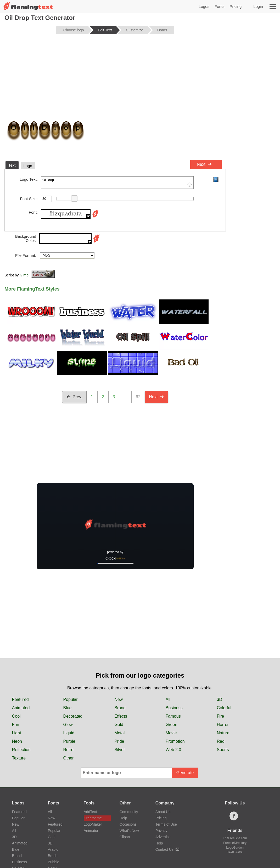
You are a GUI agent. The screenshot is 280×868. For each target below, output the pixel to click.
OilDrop (117, 183)
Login (258, 6)
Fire (221, 716)
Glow (68, 725)
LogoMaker (93, 824)
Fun (16, 725)
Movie (171, 733)
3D (220, 699)
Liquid (69, 733)
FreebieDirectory (235, 843)
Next (204, 164)
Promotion (175, 741)
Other (68, 758)
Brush (53, 856)
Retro (68, 750)
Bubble (54, 862)
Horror (223, 725)
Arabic (53, 849)
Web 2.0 (173, 750)
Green (171, 725)
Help (123, 818)
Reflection (21, 750)
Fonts (220, 6)
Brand (120, 708)
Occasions (128, 824)
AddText (90, 812)
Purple (69, 741)
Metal (119, 733)
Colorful (224, 708)
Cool (16, 716)
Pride (119, 741)
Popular (70, 699)
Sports (223, 750)
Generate (185, 773)
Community (129, 812)
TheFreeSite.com (235, 838)
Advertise (163, 837)
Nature (223, 733)
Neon (17, 741)
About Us (163, 812)
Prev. (74, 397)
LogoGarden (235, 848)
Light (17, 733)
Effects (121, 716)
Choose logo (74, 30)
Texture (19, 758)
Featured (20, 699)
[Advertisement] (115, 79)
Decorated (73, 716)
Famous (173, 716)
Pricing (236, 6)
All (168, 699)
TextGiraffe (235, 852)
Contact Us (167, 849)
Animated (21, 708)
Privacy (161, 831)
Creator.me (93, 818)
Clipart (125, 837)
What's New (129, 831)
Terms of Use (166, 824)
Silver (120, 750)
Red (221, 741)
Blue (67, 708)
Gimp (24, 275)
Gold (119, 725)
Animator (91, 831)
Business (174, 708)
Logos (204, 6)
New (119, 699)
